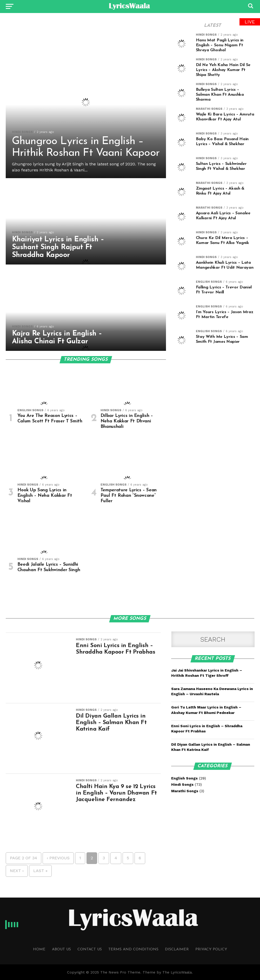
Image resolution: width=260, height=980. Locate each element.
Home (39, 949)
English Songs (184, 778)
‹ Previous (58, 858)
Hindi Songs (182, 784)
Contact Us (90, 949)
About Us (61, 949)
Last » (40, 871)
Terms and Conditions (133, 949)
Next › (17, 871)
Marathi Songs (185, 791)
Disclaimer (177, 949)
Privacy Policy (211, 949)
